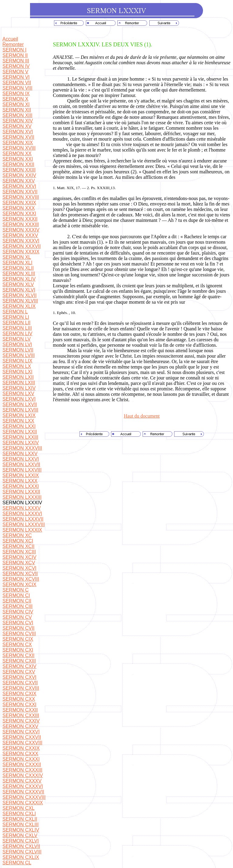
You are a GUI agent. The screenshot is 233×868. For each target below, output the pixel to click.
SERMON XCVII (20, 574)
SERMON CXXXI (21, 759)
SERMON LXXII (20, 432)
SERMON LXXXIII (22, 497)
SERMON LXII (18, 377)
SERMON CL (17, 863)
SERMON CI (16, 595)
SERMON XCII (19, 546)
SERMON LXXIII (20, 437)
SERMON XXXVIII (22, 448)
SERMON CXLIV (21, 830)
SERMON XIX (18, 143)
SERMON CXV (19, 672)
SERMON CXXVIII (22, 743)
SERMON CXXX (20, 754)
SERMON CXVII (20, 683)
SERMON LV (17, 339)
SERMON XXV (19, 181)
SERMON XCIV (19, 557)
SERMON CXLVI (21, 841)
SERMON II (15, 55)
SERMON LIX (17, 361)
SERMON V (15, 72)
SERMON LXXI (19, 426)
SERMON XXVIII (21, 197)
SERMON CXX (19, 699)
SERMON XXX (19, 208)
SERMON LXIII (19, 383)
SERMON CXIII (19, 661)
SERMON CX (17, 644)
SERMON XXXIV (21, 230)
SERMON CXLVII (21, 846)
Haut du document (142, 416)
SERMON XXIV (19, 175)
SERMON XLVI (19, 290)
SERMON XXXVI (21, 241)
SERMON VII (17, 83)
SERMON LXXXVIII (24, 524)
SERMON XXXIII (21, 224)
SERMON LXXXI (21, 486)
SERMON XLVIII (20, 301)
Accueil (10, 39)
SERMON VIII (17, 88)
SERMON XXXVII (22, 246)
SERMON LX (17, 366)
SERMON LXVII (20, 404)
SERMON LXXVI (21, 459)
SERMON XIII (17, 115)
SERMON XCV (19, 563)
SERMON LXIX (19, 415)
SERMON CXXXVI (23, 786)
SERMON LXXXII (21, 492)
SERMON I (14, 50)
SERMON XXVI (19, 186)
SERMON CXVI (19, 677)
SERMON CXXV (20, 726)
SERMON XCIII (19, 552)
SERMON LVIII (19, 355)
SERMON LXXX (20, 481)
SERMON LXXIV (21, 443)
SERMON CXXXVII (23, 792)
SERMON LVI (17, 344)
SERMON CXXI (19, 704)
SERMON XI (16, 104)
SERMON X (15, 99)
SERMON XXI (18, 159)
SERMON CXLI (19, 814)
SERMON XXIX (19, 203)
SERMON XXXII (20, 219)
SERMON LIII (17, 328)
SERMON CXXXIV (23, 775)
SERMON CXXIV (21, 721)
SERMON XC (17, 535)
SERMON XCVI (19, 568)
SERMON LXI (17, 372)
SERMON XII (17, 110)
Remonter (13, 44)
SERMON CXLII (20, 819)
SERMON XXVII (20, 192)
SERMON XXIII (19, 170)
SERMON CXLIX (21, 857)
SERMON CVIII (19, 634)
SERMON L (15, 312)
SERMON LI (16, 317)
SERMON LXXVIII (22, 470)
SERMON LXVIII (20, 410)
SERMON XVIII (19, 148)
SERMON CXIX (19, 694)
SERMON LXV (18, 394)
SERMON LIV (17, 334)
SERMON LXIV (19, 388)
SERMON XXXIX (21, 252)
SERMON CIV (18, 612)
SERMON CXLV (20, 835)
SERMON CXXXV (22, 781)
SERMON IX (16, 93)
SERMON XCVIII (21, 579)
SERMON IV (16, 66)
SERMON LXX (18, 421)
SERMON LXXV (20, 454)
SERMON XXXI (19, 214)
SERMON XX (17, 154)
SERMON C (15, 590)
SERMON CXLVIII (22, 852)
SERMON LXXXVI (22, 514)
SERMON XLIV (19, 279)
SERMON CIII (18, 606)
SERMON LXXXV (22, 508)
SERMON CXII (19, 655)
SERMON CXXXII (22, 765)
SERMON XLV (18, 284)
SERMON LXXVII (21, 464)
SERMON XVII (18, 137)
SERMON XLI (17, 263)
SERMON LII (16, 323)
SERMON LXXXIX (22, 530)
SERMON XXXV (20, 235)
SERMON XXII (18, 164)
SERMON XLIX (19, 306)
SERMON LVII (18, 350)
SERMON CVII (19, 628)
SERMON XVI (18, 132)
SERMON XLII (18, 268)
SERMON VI (16, 77)
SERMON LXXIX (21, 475)
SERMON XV (17, 126)
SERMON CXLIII (20, 825)
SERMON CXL (19, 808)
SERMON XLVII (20, 295)
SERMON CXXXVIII (24, 797)
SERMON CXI (18, 650)
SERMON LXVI (19, 399)
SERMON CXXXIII (22, 770)
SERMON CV (17, 617)
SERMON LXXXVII (23, 519)
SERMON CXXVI (21, 732)
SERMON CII (17, 601)
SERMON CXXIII (21, 715)
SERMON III (16, 61)
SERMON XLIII (19, 274)
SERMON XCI (18, 541)
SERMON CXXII (20, 710)
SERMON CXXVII (22, 737)
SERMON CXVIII (21, 688)
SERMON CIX (18, 639)
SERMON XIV (18, 121)
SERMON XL (17, 257)
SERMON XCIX (19, 584)
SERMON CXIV (19, 666)
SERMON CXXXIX (23, 803)
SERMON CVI (18, 623)
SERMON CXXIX (21, 748)
